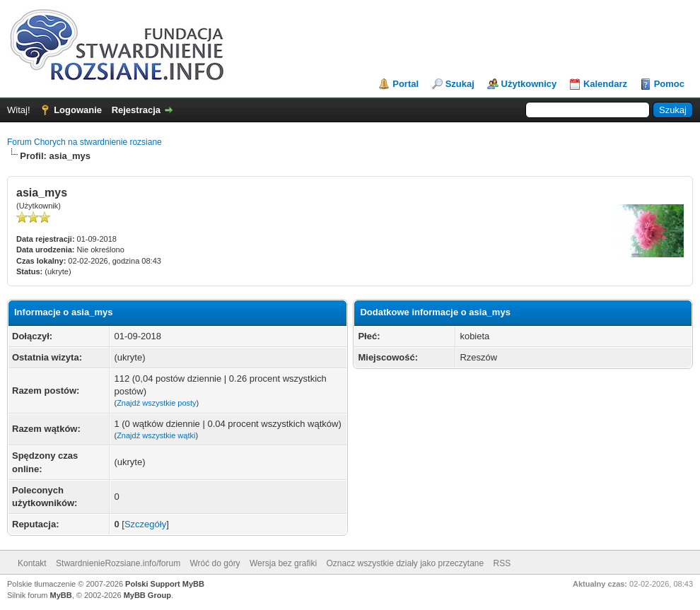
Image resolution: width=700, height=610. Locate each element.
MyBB (61, 595)
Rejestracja (136, 110)
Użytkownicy (529, 84)
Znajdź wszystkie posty (156, 403)
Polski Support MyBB (165, 584)
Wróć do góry (215, 563)
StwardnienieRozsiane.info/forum (118, 563)
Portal (406, 84)
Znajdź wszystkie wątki (156, 435)
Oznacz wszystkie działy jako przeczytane (405, 563)
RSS (502, 563)
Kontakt (32, 563)
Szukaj (460, 84)
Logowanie (78, 110)
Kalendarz (605, 84)
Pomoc (669, 84)
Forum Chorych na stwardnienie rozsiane (84, 142)
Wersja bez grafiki (283, 563)
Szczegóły (145, 524)
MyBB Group (147, 595)
